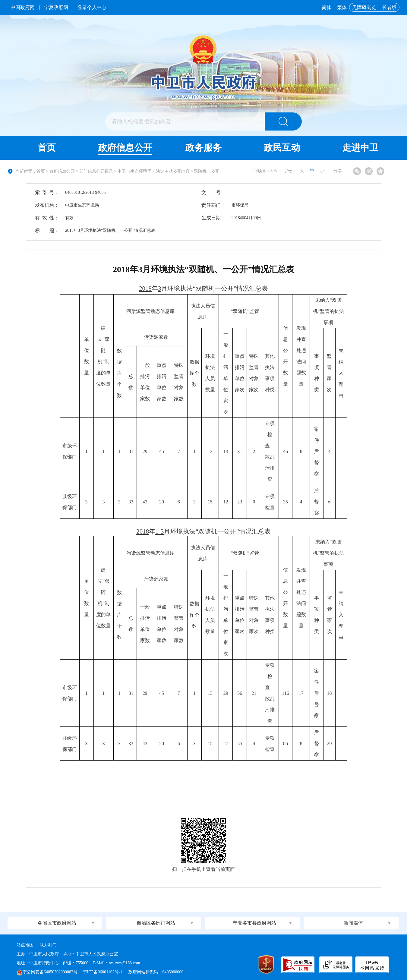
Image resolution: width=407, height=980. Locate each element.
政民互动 (282, 148)
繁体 (342, 7)
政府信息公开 (125, 148)
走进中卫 (360, 148)
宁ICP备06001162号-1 (103, 972)
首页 (47, 148)
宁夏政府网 (56, 7)
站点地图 (25, 945)
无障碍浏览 (364, 7)
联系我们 (48, 945)
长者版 (389, 7)
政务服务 (203, 148)
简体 (327, 7)
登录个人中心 (92, 7)
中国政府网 (23, 7)
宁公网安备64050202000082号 (47, 972)
